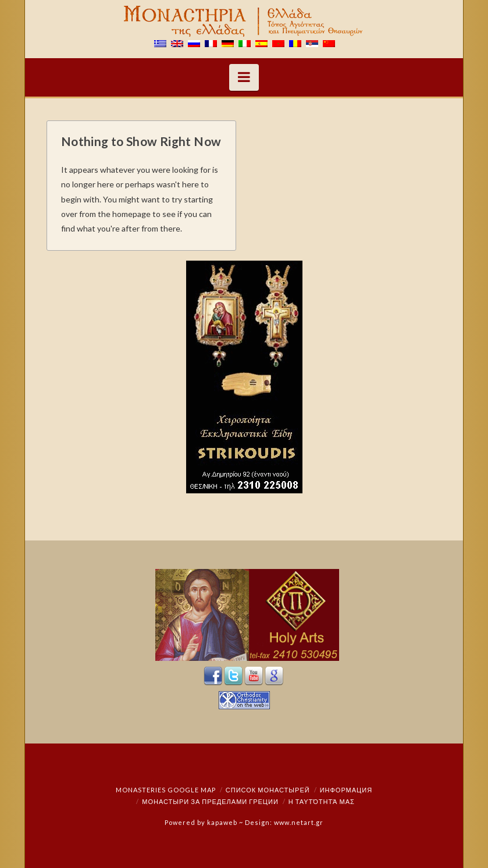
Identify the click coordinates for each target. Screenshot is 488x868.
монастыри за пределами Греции (210, 801)
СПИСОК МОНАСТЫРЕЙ (268, 790)
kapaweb (222, 822)
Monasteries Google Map (166, 790)
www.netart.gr (299, 822)
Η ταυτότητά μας (322, 801)
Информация (346, 790)
